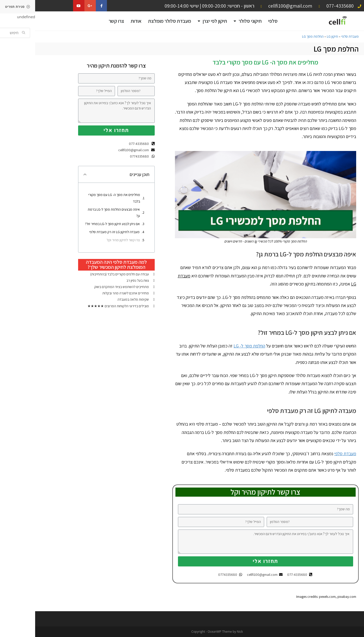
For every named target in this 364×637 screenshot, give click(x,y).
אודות (101, 21)
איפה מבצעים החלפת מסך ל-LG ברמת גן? (79, 213)
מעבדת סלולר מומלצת (134, 21)
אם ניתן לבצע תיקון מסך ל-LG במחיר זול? (77, 224)
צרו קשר (81, 21)
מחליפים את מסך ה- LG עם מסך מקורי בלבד (79, 198)
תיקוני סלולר (212, 21)
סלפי (238, 21)
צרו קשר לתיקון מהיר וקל (88, 240)
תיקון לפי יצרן (177, 21)
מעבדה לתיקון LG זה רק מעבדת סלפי (79, 232)
